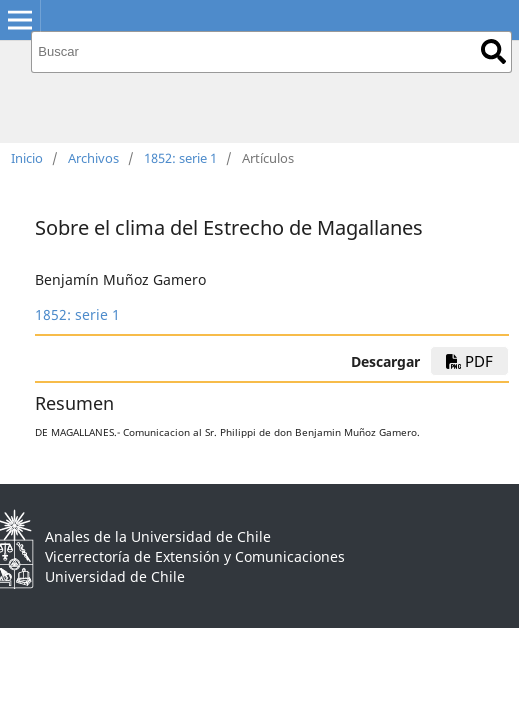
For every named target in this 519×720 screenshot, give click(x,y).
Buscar (493, 51)
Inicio (27, 158)
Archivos (93, 158)
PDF (469, 361)
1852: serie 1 (180, 158)
